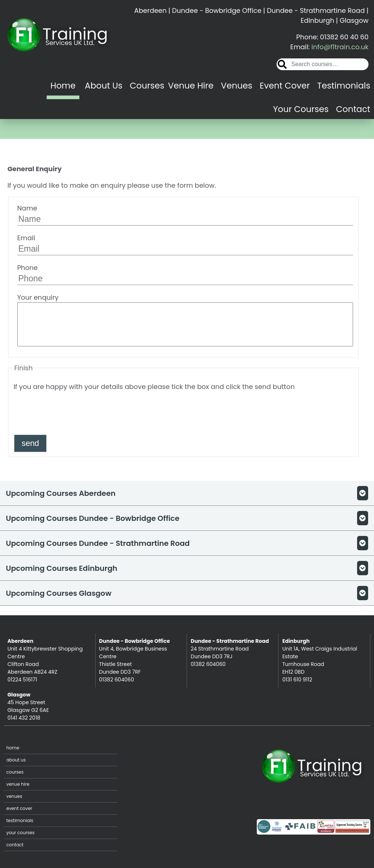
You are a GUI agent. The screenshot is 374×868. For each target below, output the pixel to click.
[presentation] (69, 413)
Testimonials (344, 86)
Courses (147, 86)
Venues (237, 86)
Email (185, 244)
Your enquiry (185, 320)
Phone (185, 274)
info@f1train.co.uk (340, 47)
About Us (104, 86)
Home (63, 86)
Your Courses (301, 109)
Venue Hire (191, 86)
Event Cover (285, 86)
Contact (353, 109)
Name (185, 215)
